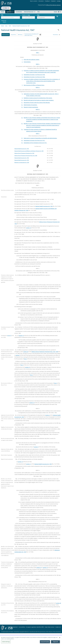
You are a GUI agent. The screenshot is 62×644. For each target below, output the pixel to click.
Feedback (47, 1)
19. (22, 143)
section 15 (9, 335)
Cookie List (58, 627)
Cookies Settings (6, 642)
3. (22, 71)
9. (22, 98)
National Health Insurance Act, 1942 (22, 158)
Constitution (19, 12)
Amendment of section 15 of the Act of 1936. (34, 77)
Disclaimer (41, 1)
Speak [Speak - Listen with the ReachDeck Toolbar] (6, 8)
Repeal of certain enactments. (31, 107)
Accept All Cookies (45, 642)
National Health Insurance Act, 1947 (21, 26)
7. (22, 85)
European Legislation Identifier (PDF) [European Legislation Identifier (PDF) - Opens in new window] (35, 627)
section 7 (18, 355)
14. (22, 118)
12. (22, 105)
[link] (4, 21)
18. (22, 140)
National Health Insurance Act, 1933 (22, 160)
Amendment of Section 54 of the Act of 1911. (34, 140)
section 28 (58, 603)
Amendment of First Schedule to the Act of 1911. (35, 143)
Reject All (55, 642)
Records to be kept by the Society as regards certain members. (39, 100)
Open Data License (50, 627)
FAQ (38, 12)
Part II (25, 359)
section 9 (36, 447)
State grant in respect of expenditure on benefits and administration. (40, 138)
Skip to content (34, 1)
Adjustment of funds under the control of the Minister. (37, 103)
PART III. (38, 87)
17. (22, 138)
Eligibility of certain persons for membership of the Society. (38, 98)
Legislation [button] (9, 12)
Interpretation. (27, 62)
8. (22, 94)
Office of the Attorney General (53, 5)
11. (22, 103)
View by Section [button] (6, 35)
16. (22, 129)
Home (3, 12)
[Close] (60, 638)
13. (22, 107)
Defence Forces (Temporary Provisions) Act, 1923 (24, 153)
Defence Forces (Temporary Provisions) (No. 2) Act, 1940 (26, 156)
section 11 (29, 464)
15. (22, 124)
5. (22, 77)
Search (57, 12)
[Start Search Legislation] (57, 16)
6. (22, 79)
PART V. (38, 134)
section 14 (29, 228)
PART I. (38, 53)
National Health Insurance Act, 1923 (22, 149)
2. (22, 62)
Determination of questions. (30, 105)
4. (22, 75)
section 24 (26, 352)
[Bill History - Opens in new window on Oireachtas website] (20, 35)
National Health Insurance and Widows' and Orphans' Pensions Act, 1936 (29, 151)
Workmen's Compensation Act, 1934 (22, 162)
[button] (59, 12)
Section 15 (21, 336)
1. (22, 60)
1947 (10, 26)
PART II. (38, 64)
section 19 (32, 403)
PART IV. (38, 109)
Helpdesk (53, 1)
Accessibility (22, 627)
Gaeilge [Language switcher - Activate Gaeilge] (59, 1)
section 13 (28, 367)
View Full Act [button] (14, 35)
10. (22, 100)
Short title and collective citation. (32, 60)
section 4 (48, 415)
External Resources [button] (29, 12)
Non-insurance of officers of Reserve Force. (34, 85)
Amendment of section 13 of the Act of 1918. (34, 75)
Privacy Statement (13, 627)
